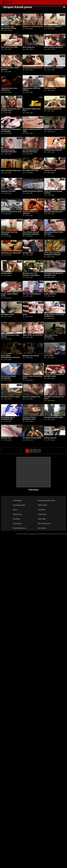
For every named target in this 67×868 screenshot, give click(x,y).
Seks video (42, 519)
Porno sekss (17, 523)
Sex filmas (42, 510)
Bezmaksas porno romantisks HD (8, 418)
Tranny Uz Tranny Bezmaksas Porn (29, 418)
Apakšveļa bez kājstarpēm (11, 253)
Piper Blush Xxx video (9, 47)
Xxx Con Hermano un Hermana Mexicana (31, 151)
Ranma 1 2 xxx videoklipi (54, 68)
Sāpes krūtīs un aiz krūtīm (33, 335)
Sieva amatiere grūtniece (54, 47)
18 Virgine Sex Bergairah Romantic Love (54, 274)
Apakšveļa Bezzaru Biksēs (33, 191)
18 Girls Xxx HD (50, 170)
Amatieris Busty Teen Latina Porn (9, 89)
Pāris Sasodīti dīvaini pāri (11, 170)
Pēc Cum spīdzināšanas (32, 294)
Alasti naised (42, 505)
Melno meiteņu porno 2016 (11, 212)
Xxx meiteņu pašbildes (53, 26)
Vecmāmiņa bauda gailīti (53, 417)
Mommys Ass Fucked (31, 356)
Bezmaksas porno (19, 528)
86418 (25, 314)
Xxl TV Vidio (49, 356)
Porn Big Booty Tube (31, 170)
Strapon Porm (28, 253)
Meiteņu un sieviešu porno (33, 26)
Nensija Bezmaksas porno (33, 68)
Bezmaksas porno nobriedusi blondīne (9, 151)
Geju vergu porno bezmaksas (51, 336)
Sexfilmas (16, 519)
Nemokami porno (19, 505)
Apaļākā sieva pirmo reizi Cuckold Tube (11, 110)
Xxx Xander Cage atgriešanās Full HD (9, 27)
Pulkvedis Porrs (50, 88)
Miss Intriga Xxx (29, 47)
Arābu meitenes (50, 294)
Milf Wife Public (50, 376)
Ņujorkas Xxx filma (8, 191)
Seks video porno (44, 523)
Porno (15, 510)
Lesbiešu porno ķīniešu (53, 150)
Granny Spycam (50, 438)
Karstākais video (7, 314)
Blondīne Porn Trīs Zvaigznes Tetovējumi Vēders (31, 275)
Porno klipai (17, 501)
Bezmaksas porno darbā (10, 397)
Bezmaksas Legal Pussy (53, 129)
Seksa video (17, 514)
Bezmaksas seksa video (46, 501)
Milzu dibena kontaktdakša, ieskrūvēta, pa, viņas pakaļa (11, 357)
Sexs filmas (42, 528)
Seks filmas (42, 514)
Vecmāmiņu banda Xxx (53, 109)
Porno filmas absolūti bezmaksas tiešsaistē (31, 233)
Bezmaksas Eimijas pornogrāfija (8, 377)
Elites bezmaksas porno (53, 212)
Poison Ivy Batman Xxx (31, 397)
